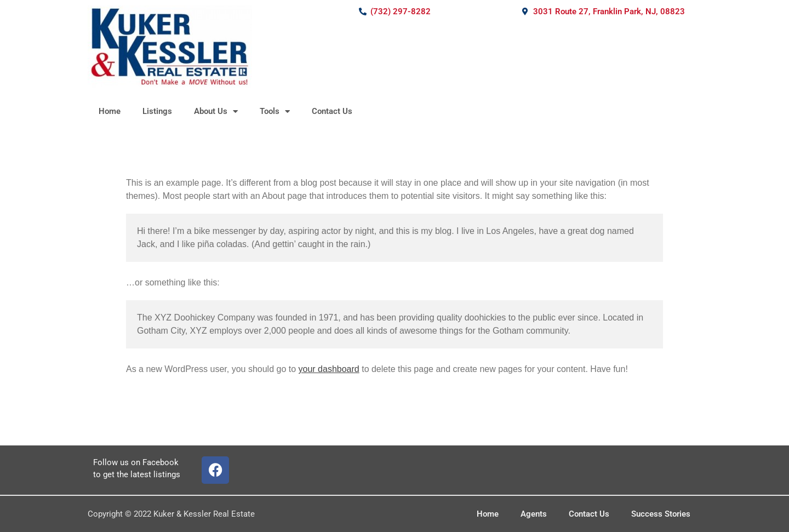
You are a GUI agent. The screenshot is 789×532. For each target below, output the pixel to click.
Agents (534, 514)
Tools (275, 111)
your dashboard (329, 369)
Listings (157, 111)
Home (110, 111)
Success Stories (661, 514)
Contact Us (332, 111)
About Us (216, 111)
